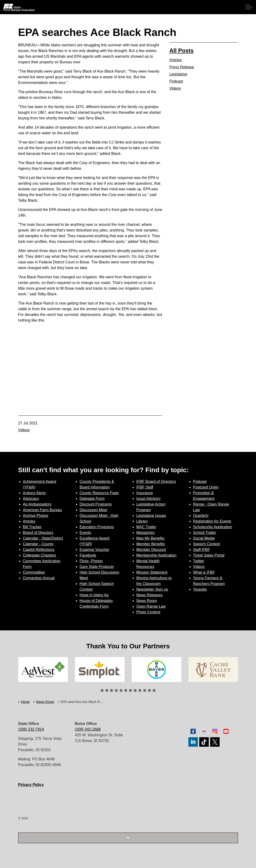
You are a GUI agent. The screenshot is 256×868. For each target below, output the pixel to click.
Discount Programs (96, 504)
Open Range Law (151, 606)
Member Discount (151, 550)
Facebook (88, 555)
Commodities (34, 572)
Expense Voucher (94, 550)
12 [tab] (154, 690)
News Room (147, 601)
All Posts (182, 50)
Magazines (145, 533)
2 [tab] (107, 690)
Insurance (145, 493)
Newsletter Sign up (152, 589)
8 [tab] (135, 690)
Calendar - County (38, 544)
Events (85, 533)
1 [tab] (102, 690)
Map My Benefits (150, 538)
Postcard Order (206, 487)
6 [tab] (126, 690)
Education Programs (97, 527)
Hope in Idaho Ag (94, 595)
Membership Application (156, 555)
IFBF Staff (145, 487)
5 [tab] (121, 690)
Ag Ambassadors (37, 504)
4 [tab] (116, 690)
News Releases (150, 595)
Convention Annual (39, 578)
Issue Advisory (149, 499)
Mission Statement (152, 572)
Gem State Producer (97, 567)
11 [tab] (149, 690)
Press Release (182, 67)
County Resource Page (99, 493)
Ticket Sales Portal (209, 555)
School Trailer (205, 533)
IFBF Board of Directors (156, 482)
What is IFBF (204, 572)
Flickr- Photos (91, 561)
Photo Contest (148, 612)
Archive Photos (36, 516)
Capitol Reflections (39, 550)
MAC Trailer (146, 527)
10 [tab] (145, 690)
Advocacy (31, 499)
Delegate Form (92, 499)
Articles (176, 60)
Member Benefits (151, 544)
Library (142, 521)
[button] (128, 838)
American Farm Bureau (42, 510)
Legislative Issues (151, 516)
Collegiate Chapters (40, 555)
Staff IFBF (202, 550)
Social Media (204, 538)
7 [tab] (130, 690)
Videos (24, 430)
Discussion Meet (93, 510)
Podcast (176, 81)
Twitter (199, 561)
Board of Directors (38, 533)
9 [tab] (140, 690)
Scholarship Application (213, 527)
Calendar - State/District (43, 538)
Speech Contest (207, 544)
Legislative (178, 74)
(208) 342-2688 (88, 729)
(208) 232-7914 (31, 729)
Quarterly (201, 516)
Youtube (200, 589)
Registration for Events (212, 521)
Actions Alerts (34, 493)
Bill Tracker (32, 527)
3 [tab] (112, 690)
